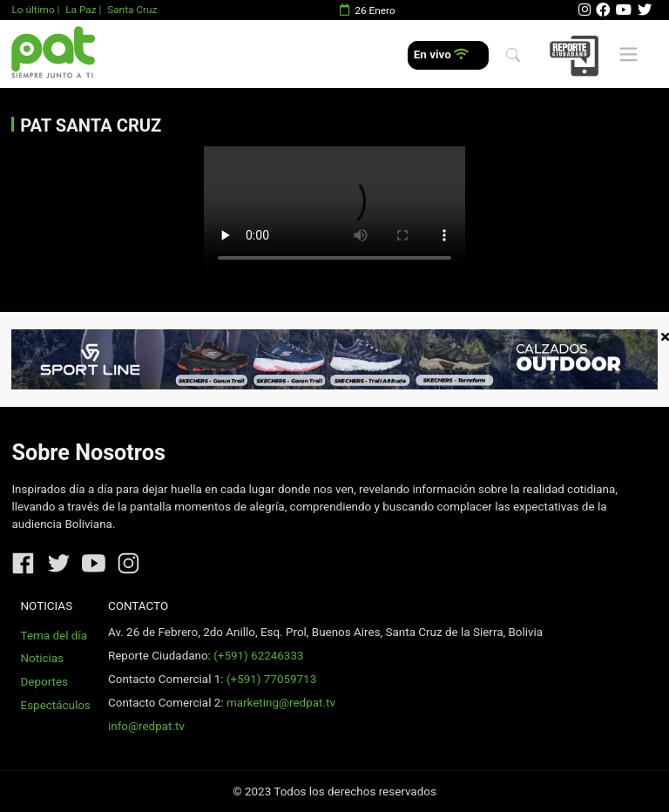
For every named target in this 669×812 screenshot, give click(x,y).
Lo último (33, 10)
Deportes (45, 682)
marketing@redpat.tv (281, 703)
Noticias (42, 658)
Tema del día (54, 636)
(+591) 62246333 (258, 656)
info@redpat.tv (146, 726)
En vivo (441, 54)
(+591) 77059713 (271, 679)
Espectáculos (56, 705)
